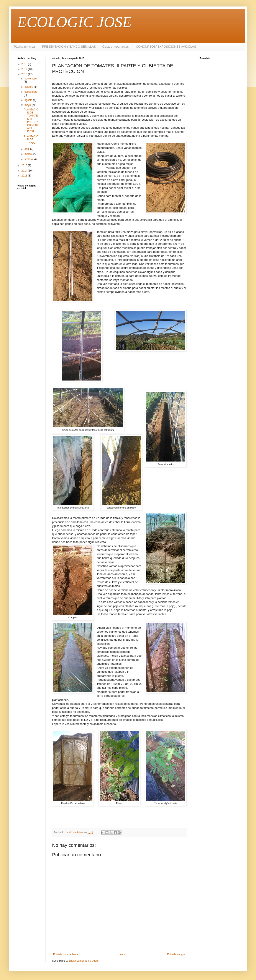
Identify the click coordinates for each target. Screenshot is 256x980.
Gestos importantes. (116, 47)
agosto (29, 100)
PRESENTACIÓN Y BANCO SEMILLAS (69, 47)
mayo (28, 105)
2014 (25, 171)
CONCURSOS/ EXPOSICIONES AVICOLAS (166, 47)
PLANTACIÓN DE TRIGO (31, 140)
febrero (29, 159)
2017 (25, 69)
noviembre (31, 79)
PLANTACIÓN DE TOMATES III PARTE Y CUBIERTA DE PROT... (31, 121)
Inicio (123, 954)
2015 (25, 165)
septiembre (31, 92)
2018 (25, 64)
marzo (29, 154)
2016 (25, 74)
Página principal (25, 47)
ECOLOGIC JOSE (75, 22)
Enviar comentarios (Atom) (84, 961)
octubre (29, 87)
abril (27, 149)
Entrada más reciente (66, 954)
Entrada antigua (176, 954)
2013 (25, 176)
